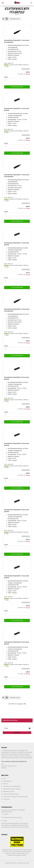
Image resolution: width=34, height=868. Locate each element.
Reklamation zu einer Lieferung (12, 789)
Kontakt (5, 784)
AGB (4, 779)
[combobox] (15, 19)
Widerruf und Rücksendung (11, 794)
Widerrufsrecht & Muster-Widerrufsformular (15, 797)
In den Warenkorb (17, 87)
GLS (2, 764)
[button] (3, 19)
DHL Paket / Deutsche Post (9, 766)
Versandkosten (7, 781)
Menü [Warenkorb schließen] (3, 3)
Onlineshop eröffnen (11, 863)
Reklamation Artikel (9, 791)
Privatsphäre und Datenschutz (12, 786)
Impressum (6, 799)
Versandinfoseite (27, 758)
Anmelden (17, 733)
